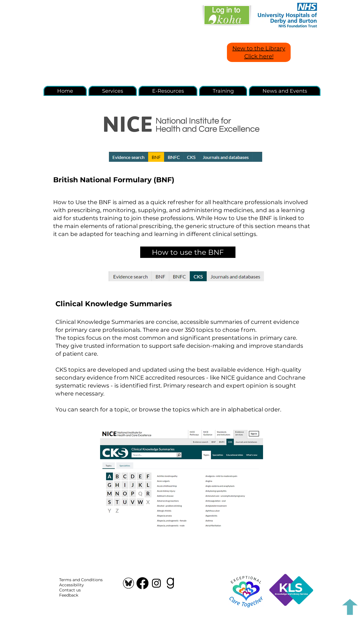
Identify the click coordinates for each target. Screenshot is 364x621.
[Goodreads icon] (170, 583)
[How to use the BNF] (188, 252)
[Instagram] (156, 583)
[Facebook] (142, 583)
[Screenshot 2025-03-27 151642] (129, 583)
